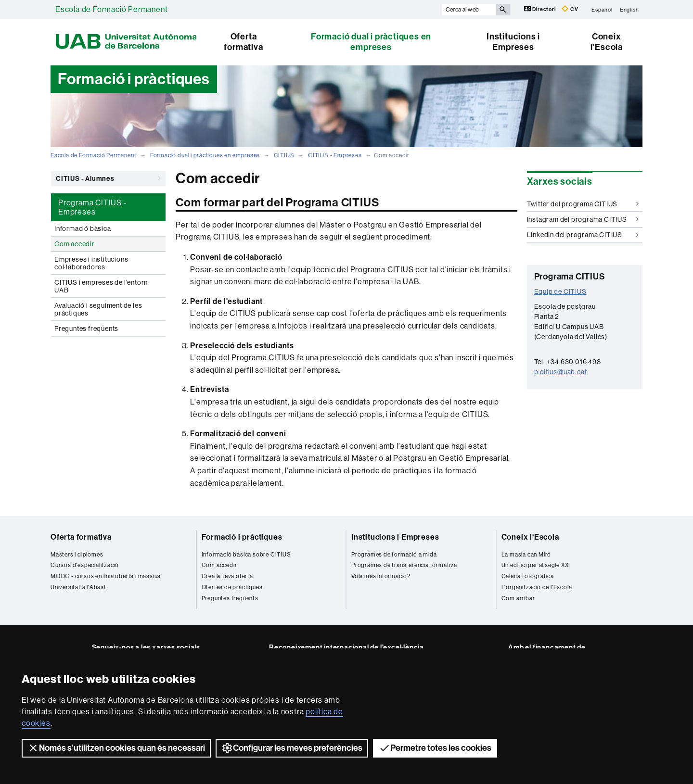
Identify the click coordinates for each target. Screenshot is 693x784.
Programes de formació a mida (394, 555)
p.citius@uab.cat (561, 372)
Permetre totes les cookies (435, 748)
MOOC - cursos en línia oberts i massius (106, 576)
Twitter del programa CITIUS (583, 204)
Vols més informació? (381, 576)
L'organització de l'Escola (537, 587)
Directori (541, 9)
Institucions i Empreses (513, 42)
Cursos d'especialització (85, 565)
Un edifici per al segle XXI (536, 565)
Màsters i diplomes (77, 555)
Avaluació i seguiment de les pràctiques (98, 309)
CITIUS (284, 155)
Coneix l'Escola (607, 42)
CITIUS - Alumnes (108, 178)
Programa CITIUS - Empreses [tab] (93, 207)
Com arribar (518, 598)
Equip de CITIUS (560, 291)
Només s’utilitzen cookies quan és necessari (116, 748)
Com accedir (75, 244)
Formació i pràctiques (242, 537)
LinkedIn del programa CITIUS (583, 235)
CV (570, 9)
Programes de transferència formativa (404, 565)
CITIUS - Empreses (335, 155)
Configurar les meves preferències (292, 748)
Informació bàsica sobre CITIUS (246, 555)
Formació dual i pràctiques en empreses (371, 42)
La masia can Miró (526, 555)
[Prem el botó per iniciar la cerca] (503, 10)
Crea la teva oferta (227, 576)
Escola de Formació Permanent (111, 9)
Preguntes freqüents (86, 329)
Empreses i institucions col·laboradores (91, 263)
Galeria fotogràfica (528, 576)
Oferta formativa (243, 42)
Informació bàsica (83, 228)
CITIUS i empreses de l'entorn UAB (101, 286)
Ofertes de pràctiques (232, 587)
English (629, 9)
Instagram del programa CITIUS (583, 219)
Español (602, 9)
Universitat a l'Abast (78, 587)
